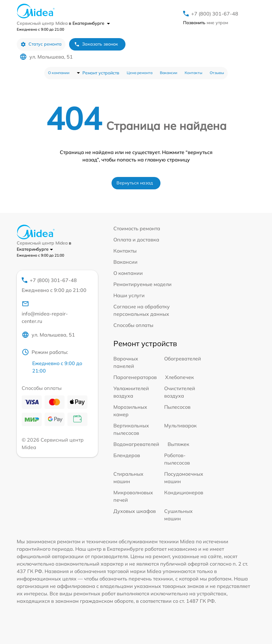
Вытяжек (178, 444)
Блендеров (127, 455)
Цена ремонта (140, 73)
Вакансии (169, 73)
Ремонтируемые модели (143, 284)
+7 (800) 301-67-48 (215, 14)
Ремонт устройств (101, 73)
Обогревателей (183, 359)
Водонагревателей (136, 444)
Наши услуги (129, 295)
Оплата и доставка (136, 240)
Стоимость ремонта (137, 228)
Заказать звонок (96, 44)
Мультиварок (180, 426)
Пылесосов (177, 407)
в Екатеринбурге (89, 23)
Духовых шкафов (135, 511)
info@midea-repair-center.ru (45, 312)
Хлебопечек (180, 377)
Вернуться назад (135, 183)
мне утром (206, 23)
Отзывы (217, 73)
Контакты (193, 73)
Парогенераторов (135, 377)
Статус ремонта (41, 44)
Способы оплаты (133, 325)
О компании (59, 73)
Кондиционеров (184, 492)
